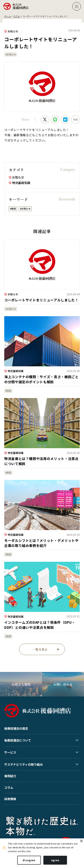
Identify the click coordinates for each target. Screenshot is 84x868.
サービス (10, 752)
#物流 (13, 209)
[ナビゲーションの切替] (77, 6)
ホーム (8, 16)
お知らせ (13, 31)
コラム (17, 16)
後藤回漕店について (18, 740)
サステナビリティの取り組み (23, 764)
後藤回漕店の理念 (16, 728)
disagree (29, 860)
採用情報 (10, 799)
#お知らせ (11, 54)
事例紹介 (10, 776)
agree (55, 860)
